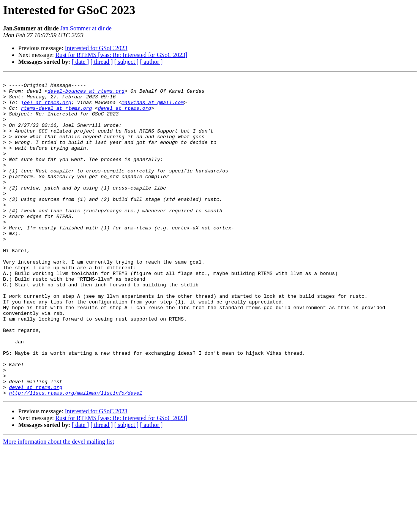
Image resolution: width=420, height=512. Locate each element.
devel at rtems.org (125, 115)
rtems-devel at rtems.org (56, 115)
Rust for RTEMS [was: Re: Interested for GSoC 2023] (121, 55)
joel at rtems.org (46, 108)
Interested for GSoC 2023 (96, 48)
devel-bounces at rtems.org (86, 94)
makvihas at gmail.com (153, 108)
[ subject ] (126, 62)
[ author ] (152, 62)
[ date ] (80, 62)
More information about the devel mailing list (58, 505)
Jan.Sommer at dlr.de (86, 28)
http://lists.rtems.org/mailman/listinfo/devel (76, 457)
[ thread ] (102, 62)
